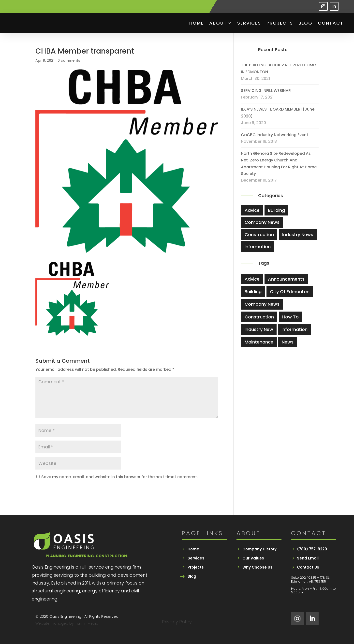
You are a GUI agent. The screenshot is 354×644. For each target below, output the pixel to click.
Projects (280, 23)
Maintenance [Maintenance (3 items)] (259, 342)
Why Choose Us (257, 567)
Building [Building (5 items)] (253, 292)
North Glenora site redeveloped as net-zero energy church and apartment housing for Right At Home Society (279, 164)
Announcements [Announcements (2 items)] (286, 279)
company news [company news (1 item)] (262, 304)
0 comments (69, 60)
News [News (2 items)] (288, 342)
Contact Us (308, 567)
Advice (252, 210)
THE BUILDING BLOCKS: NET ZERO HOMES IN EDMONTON (279, 68)
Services (249, 23)
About (218, 23)
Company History (259, 549)
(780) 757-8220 (312, 549)
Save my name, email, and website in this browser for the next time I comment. (120, 477)
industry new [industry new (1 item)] (259, 329)
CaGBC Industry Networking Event (275, 135)
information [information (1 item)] (295, 329)
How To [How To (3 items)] (290, 317)
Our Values (253, 558)
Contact (331, 23)
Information (258, 247)
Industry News (298, 235)
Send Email (308, 558)
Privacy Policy (177, 623)
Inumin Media (87, 623)
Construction (259, 235)
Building (276, 210)
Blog (305, 23)
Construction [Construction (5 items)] (259, 317)
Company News (262, 222)
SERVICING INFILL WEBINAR (266, 91)
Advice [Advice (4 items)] (252, 279)
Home (197, 23)
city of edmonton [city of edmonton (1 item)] (290, 292)
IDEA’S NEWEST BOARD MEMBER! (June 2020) (278, 113)
